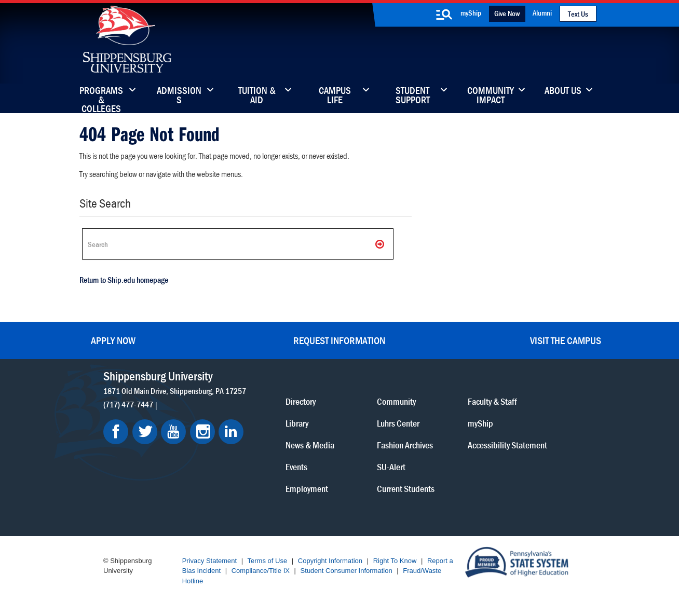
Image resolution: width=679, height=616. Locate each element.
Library (297, 423)
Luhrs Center (398, 423)
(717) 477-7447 (128, 404)
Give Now (507, 13)
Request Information (339, 340)
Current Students (406, 489)
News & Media (310, 445)
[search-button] (444, 15)
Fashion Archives (405, 445)
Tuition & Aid (257, 96)
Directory (301, 401)
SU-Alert (391, 467)
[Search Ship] (238, 244)
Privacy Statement (210, 561)
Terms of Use (268, 561)
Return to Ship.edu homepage (124, 280)
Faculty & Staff (492, 401)
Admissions (179, 96)
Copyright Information (330, 561)
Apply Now (113, 340)
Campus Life (335, 96)
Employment (307, 489)
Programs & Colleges (101, 96)
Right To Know (395, 561)
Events (296, 467)
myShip (471, 13)
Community (396, 401)
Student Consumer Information (347, 571)
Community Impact (491, 96)
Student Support (413, 96)
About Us (563, 91)
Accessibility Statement (507, 445)
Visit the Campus (566, 340)
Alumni (542, 13)
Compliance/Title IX (261, 571)
